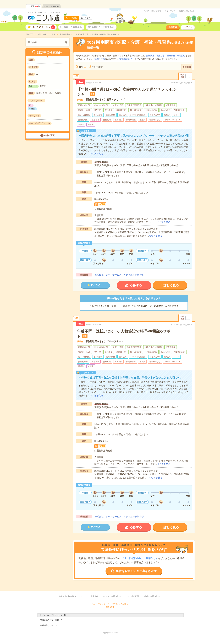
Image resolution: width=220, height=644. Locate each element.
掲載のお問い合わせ (187, 11)
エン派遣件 (34, 6)
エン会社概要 (133, 596)
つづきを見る (96, 154)
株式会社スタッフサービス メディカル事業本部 (119, 275)
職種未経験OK (126, 59)
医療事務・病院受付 (176, 56)
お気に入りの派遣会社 (103, 27)
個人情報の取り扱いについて (71, 596)
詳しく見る (171, 285)
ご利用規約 (93, 596)
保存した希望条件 (73, 27)
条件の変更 (49, 135)
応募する (136, 285)
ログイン (188, 27)
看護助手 (161, 56)
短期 (97, 59)
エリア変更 (86, 18)
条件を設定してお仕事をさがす (136, 571)
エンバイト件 (52, 6)
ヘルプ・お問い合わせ (152, 11)
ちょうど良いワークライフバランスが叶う (44, 12)
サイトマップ (170, 11)
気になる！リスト (44, 27)
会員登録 (173, 27)
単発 (103, 59)
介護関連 (150, 56)
